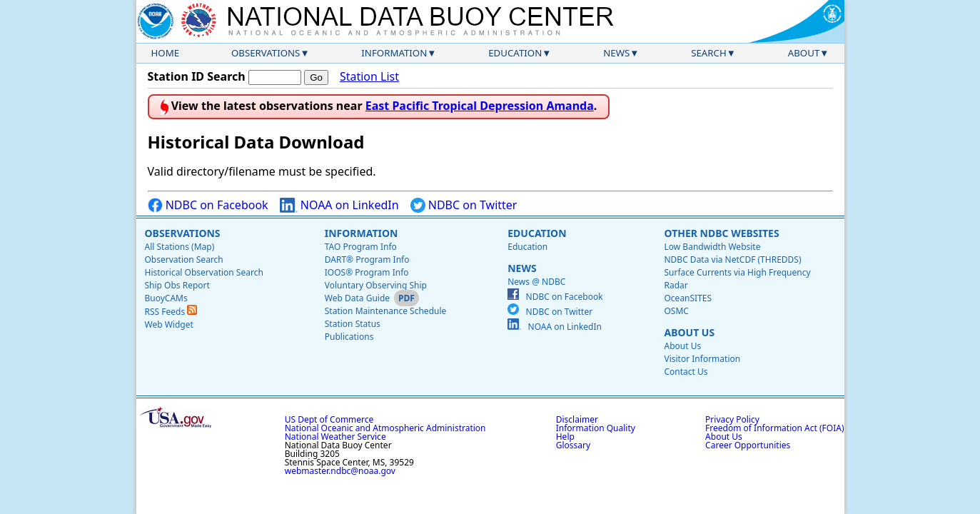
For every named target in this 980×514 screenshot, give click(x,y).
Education (515, 53)
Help (565, 437)
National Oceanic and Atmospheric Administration (385, 428)
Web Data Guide (357, 298)
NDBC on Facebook (208, 205)
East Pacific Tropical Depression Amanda (480, 106)
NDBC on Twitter (464, 205)
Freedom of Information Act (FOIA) (774, 428)
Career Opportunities (748, 445)
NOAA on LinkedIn (339, 205)
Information (394, 53)
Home (166, 53)
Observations (266, 53)
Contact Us (686, 372)
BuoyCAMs (166, 298)
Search (709, 53)
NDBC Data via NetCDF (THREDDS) (732, 259)
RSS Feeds (171, 312)
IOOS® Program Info (367, 272)
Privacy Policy (732, 419)
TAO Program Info (361, 247)
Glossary (573, 445)
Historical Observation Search (204, 272)
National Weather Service (335, 437)
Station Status (353, 324)
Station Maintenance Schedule (386, 311)
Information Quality (596, 428)
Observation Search (184, 259)
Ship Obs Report (177, 285)
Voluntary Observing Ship (376, 285)
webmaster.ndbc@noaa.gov (340, 471)
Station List (369, 77)
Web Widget (169, 324)
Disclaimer (577, 419)
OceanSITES (688, 298)
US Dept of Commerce (329, 419)
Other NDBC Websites (721, 233)
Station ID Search (197, 76)
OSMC (676, 311)
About (804, 53)
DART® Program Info (367, 259)
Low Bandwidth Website (712, 247)
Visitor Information (702, 359)
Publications (349, 337)
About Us (689, 332)
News (616, 53)
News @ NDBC (536, 282)
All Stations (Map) (180, 247)
